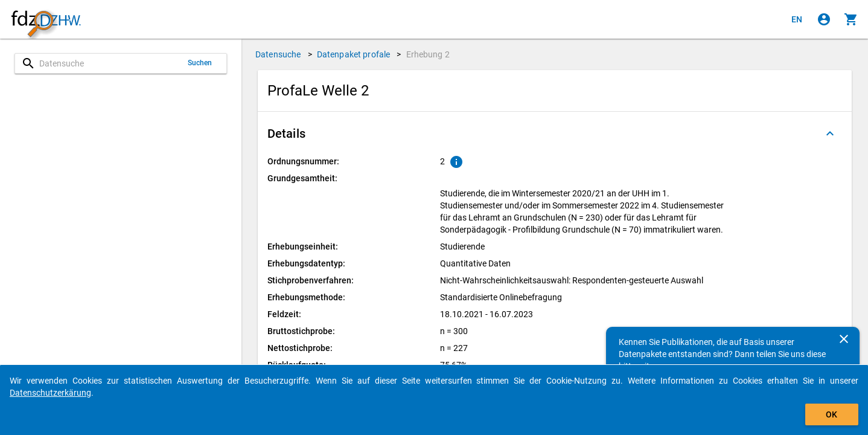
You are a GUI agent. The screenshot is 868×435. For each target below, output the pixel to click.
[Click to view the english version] (797, 19)
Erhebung (428, 54)
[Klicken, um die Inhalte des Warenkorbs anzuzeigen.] (851, 19)
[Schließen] (844, 339)
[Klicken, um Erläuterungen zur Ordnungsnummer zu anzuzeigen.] (456, 162)
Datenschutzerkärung (50, 393)
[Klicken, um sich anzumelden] (824, 19)
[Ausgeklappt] (830, 134)
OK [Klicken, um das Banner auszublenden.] (831, 414)
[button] (555, 134)
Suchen (200, 63)
